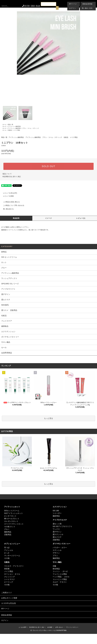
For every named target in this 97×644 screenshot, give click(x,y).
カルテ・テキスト (60, 582)
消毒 (54, 566)
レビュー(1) (81, 218)
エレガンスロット (11, 521)
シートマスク (9, 579)
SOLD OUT (48, 166)
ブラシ (55, 556)
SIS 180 (56, 511)
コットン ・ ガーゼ (60, 571)
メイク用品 (17, 130)
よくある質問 (22, 627)
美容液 (7, 569)
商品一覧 (11, 124)
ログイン (73, 8)
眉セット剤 (57, 524)
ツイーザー (57, 513)
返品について (7, 174)
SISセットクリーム (12, 511)
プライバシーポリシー (72, 627)
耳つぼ (7, 548)
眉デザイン (57, 532)
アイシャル (9, 550)
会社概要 (50, 627)
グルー (7, 529)
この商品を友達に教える (10, 202)
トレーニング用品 (60, 579)
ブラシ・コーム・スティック (31, 128)
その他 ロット (10, 527)
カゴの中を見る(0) (48, 603)
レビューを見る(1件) (9, 193)
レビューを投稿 (7, 196)
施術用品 (8, 532)
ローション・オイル (12, 574)
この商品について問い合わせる (12, 205)
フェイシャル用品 (60, 574)
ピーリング (9, 582)
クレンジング (9, 577)
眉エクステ (57, 537)
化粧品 (10, 130)
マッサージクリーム (12, 556)
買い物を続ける (7, 209)
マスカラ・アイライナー (14, 566)
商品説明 (16, 218)
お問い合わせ (59, 627)
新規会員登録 (87, 4)
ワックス (56, 529)
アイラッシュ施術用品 (14, 126)
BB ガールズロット (12, 519)
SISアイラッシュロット (14, 513)
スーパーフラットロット (14, 524)
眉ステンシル (58, 534)
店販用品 (8, 535)
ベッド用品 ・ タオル (61, 577)
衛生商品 (56, 569)
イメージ (49, 218)
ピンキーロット (10, 516)
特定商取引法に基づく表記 (12, 177)
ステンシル (57, 550)
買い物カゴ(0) (87, 8)
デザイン (56, 553)
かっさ (7, 553)
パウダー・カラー (60, 548)
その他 (7, 558)
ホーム (4, 124)
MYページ (73, 4)
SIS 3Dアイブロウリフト (63, 526)
